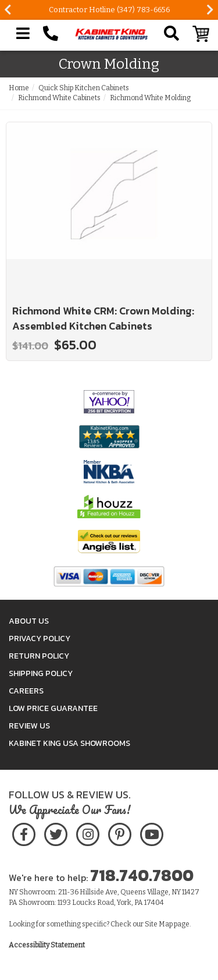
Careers (26, 691)
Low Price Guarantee (53, 708)
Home (19, 88)
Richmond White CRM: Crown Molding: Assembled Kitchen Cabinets (103, 318)
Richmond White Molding (150, 98)
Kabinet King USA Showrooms (69, 743)
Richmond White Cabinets (59, 98)
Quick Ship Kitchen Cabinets (84, 88)
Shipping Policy (41, 673)
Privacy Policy (40, 638)
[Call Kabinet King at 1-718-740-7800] (51, 34)
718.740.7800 (142, 875)
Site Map (159, 924)
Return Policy (39, 656)
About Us (29, 621)
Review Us (29, 726)
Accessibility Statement (47, 945)
